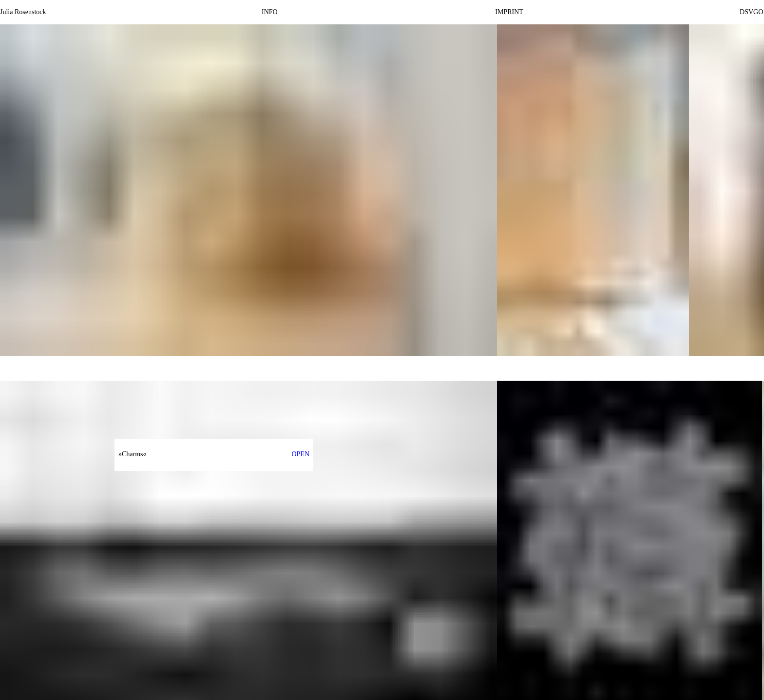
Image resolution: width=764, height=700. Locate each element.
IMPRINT (509, 12)
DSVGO (751, 12)
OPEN (300, 454)
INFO (270, 12)
